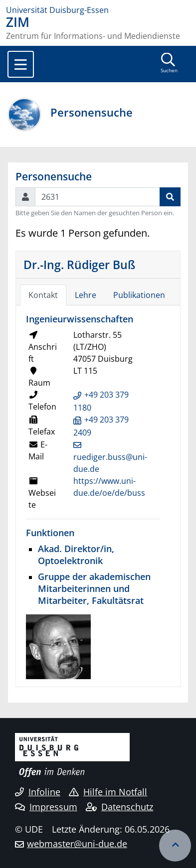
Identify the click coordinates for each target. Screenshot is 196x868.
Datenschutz (119, 807)
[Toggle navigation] (21, 64)
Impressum (46, 807)
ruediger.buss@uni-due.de (110, 463)
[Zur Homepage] (98, 10)
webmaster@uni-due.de (77, 844)
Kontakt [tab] (43, 295)
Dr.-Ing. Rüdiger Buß (79, 265)
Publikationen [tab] (139, 295)
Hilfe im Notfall (108, 792)
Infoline (38, 792)
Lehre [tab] (86, 295)
